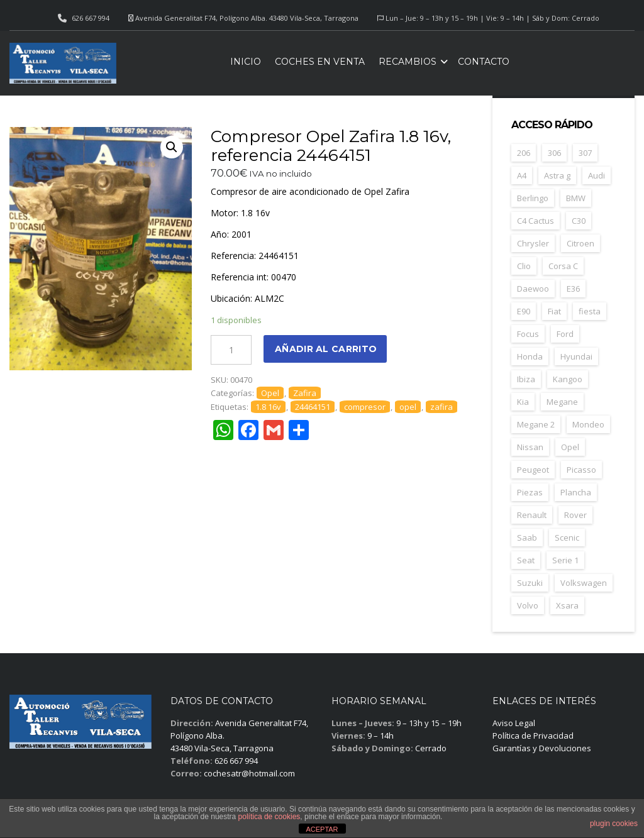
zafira (441, 407)
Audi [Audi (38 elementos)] (597, 175)
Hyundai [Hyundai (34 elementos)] (576, 356)
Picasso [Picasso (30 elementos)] (581, 470)
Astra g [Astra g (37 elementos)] (557, 175)
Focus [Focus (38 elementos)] (528, 334)
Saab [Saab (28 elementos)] (527, 538)
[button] (172, 147)
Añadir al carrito (326, 349)
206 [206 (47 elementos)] (524, 153)
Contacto (484, 62)
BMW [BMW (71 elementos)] (576, 198)
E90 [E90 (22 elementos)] (524, 311)
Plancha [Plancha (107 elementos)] (576, 492)
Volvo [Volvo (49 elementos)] (528, 605)
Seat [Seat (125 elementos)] (526, 560)
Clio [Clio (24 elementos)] (524, 266)
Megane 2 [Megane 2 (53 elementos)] (536, 424)
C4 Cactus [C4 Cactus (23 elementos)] (536, 221)
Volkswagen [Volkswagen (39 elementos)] (584, 583)
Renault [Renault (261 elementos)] (532, 515)
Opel (270, 393)
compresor (365, 407)
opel (408, 407)
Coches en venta (320, 62)
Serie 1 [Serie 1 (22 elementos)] (565, 560)
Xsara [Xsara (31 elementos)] (567, 605)
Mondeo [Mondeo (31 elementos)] (588, 424)
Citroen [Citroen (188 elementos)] (580, 243)
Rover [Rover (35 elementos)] (575, 515)
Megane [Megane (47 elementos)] (562, 402)
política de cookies (269, 817)
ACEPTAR (322, 829)
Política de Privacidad (533, 736)
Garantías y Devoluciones (542, 748)
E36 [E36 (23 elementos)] (573, 289)
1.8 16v (268, 407)
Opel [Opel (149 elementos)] (570, 447)
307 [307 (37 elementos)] (585, 153)
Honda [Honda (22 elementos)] (530, 356)
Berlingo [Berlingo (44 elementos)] (533, 198)
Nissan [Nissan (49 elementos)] (530, 447)
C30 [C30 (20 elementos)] (579, 221)
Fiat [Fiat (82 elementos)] (554, 311)
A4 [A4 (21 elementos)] (522, 175)
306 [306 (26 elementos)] (554, 153)
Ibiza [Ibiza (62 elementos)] (526, 379)
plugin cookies (614, 824)
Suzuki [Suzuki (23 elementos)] (530, 583)
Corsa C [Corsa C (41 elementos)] (563, 266)
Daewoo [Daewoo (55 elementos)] (533, 289)
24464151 (313, 407)
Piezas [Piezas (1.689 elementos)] (530, 492)
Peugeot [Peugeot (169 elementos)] (533, 470)
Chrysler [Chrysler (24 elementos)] (533, 243)
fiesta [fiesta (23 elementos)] (590, 311)
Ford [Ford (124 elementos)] (565, 334)
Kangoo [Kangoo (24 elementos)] (568, 379)
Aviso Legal (514, 723)
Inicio (246, 62)
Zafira (305, 393)
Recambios (408, 62)
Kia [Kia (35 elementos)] (523, 402)
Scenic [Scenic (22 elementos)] (567, 538)
